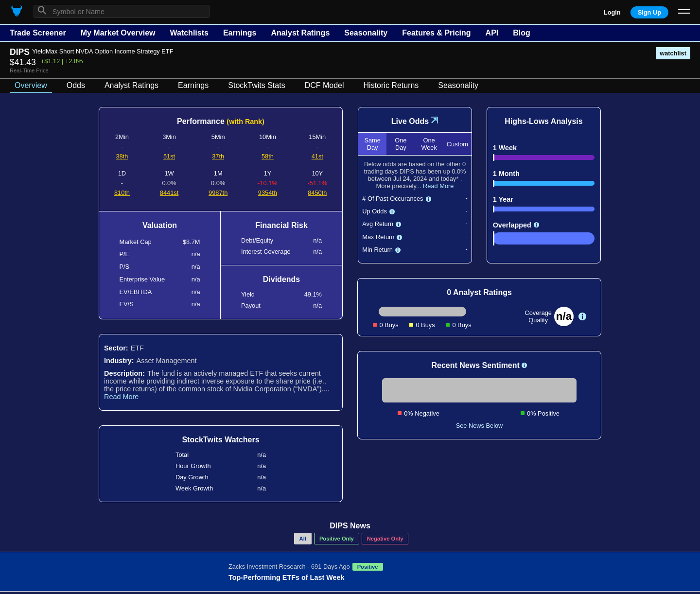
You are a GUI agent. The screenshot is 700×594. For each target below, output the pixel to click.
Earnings (240, 33)
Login (612, 12)
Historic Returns (391, 85)
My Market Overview (118, 33)
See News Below (480, 426)
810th (122, 193)
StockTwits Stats (256, 85)
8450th (317, 193)
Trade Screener (38, 33)
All (303, 539)
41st (317, 156)
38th (122, 156)
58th (268, 156)
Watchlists (189, 33)
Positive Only (337, 539)
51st (169, 156)
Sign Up (649, 12)
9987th (218, 193)
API (492, 33)
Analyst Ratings (300, 33)
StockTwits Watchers (220, 440)
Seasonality (366, 33)
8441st (169, 193)
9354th (268, 193)
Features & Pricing (436, 33)
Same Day (372, 144)
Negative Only (385, 539)
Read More (121, 397)
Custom (457, 144)
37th (218, 156)
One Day (401, 144)
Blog (522, 33)
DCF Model (324, 85)
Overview (31, 85)
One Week (429, 144)
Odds (76, 85)
